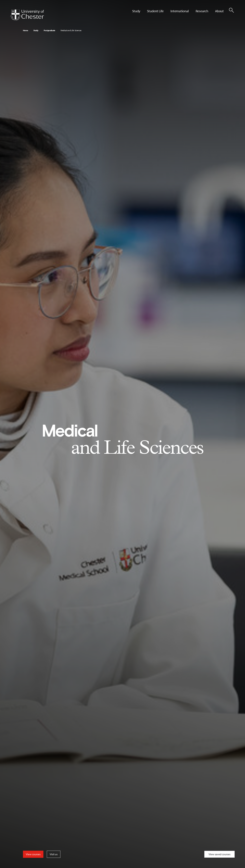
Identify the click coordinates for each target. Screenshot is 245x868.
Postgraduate (49, 30)
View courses (33, 854)
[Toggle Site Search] (231, 10)
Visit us (54, 854)
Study (36, 30)
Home (26, 30)
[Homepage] (27, 15)
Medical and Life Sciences (71, 30)
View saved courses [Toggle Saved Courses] (219, 854)
